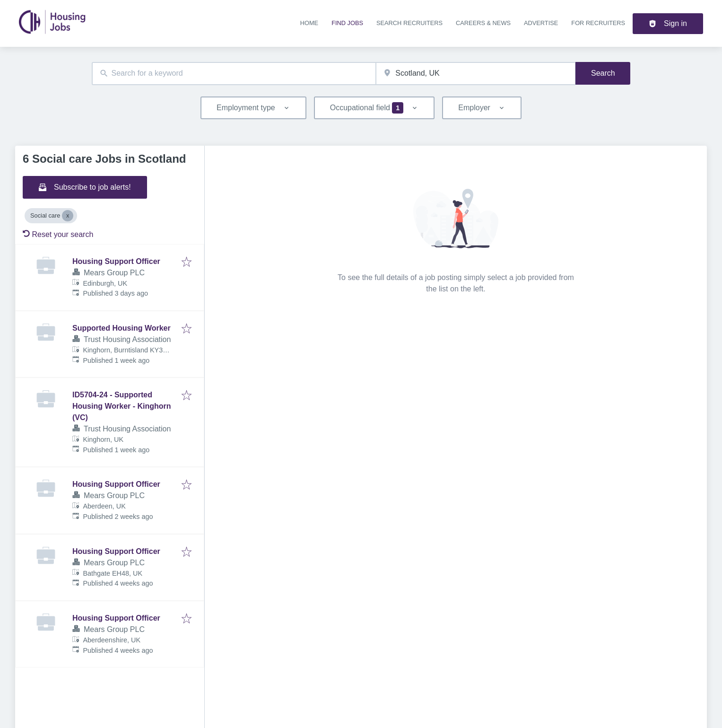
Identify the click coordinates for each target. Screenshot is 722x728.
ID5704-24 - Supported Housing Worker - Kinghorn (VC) (122, 406)
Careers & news (483, 23)
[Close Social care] (68, 216)
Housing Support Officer (116, 261)
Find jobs (347, 23)
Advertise (541, 23)
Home (309, 23)
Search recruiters (409, 23)
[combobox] (234, 74)
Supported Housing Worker (122, 328)
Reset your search (58, 234)
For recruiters (598, 23)
